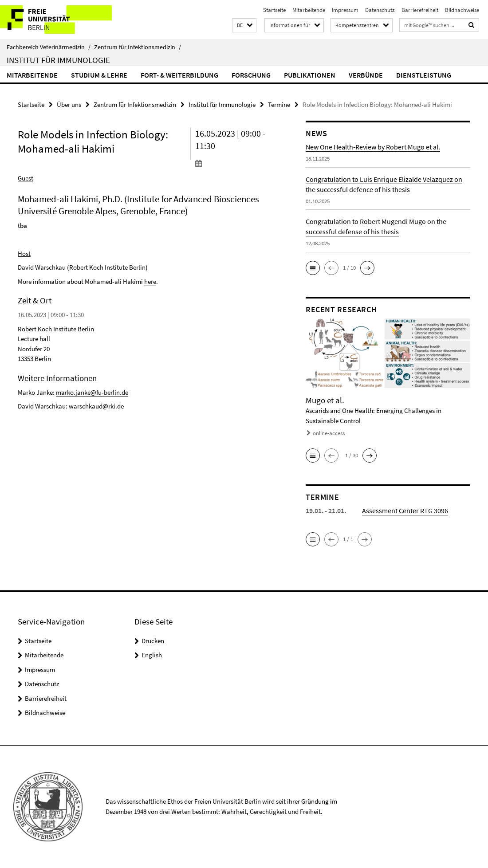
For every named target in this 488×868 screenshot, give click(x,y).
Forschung (251, 75)
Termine (279, 104)
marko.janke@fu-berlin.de (92, 392)
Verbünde (366, 75)
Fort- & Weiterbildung (179, 75)
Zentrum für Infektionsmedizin (138, 47)
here (150, 281)
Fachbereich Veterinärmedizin (49, 47)
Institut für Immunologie (58, 60)
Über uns (69, 104)
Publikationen (310, 75)
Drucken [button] (153, 641)
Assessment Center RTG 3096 (405, 511)
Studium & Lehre (99, 75)
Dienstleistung (424, 75)
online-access (329, 433)
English (152, 655)
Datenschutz (380, 10)
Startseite (274, 10)
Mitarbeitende (309, 10)
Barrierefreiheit (420, 10)
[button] (244, 26)
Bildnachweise (462, 10)
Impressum (345, 10)
